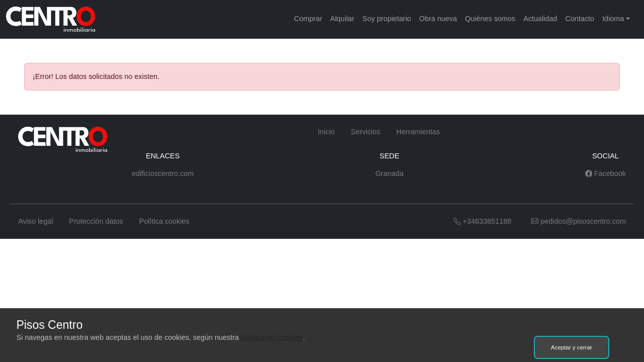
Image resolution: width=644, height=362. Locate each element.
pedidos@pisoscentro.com (579, 221)
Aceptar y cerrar (572, 347)
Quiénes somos (490, 19)
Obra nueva (438, 19)
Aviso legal (35, 221)
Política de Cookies (272, 337)
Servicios (365, 132)
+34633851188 (482, 221)
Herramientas (418, 132)
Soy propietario (387, 19)
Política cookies (165, 221)
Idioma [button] (613, 19)
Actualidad (540, 19)
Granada (389, 173)
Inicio (327, 132)
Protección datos (96, 221)
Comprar (308, 19)
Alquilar (342, 19)
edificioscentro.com (163, 173)
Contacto (580, 19)
